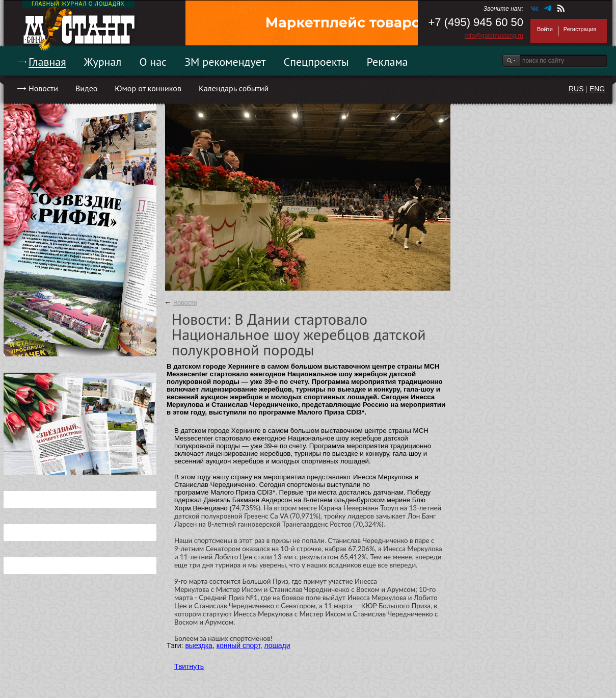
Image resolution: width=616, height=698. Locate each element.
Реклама (387, 62)
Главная (47, 62)
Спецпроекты (316, 62)
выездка (198, 645)
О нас (153, 62)
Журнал (103, 62)
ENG (597, 89)
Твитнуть (189, 666)
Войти (545, 29)
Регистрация (580, 29)
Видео (86, 88)
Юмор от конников (148, 88)
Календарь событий (234, 88)
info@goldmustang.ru (494, 36)
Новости (43, 88)
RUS (576, 89)
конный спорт (238, 645)
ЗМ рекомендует (225, 62)
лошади (277, 645)
